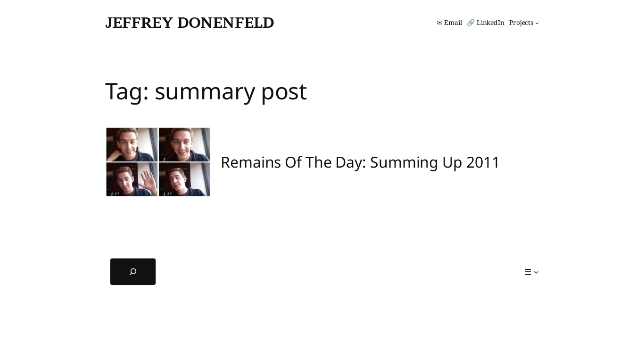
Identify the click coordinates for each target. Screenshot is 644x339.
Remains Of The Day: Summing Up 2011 (360, 162)
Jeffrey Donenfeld (190, 22)
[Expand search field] (133, 272)
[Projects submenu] (524, 23)
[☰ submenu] (532, 272)
